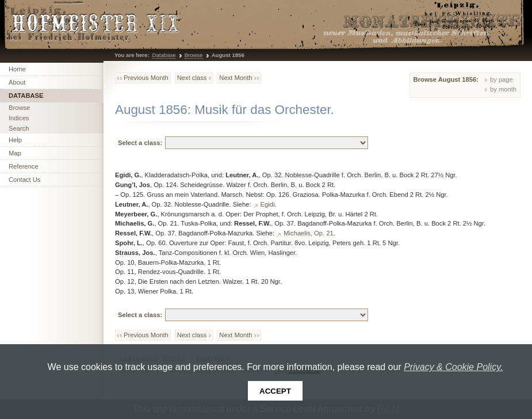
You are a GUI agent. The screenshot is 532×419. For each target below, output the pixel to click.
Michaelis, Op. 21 (308, 233)
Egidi (268, 204)
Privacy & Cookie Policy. (453, 367)
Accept (275, 391)
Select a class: (140, 143)
